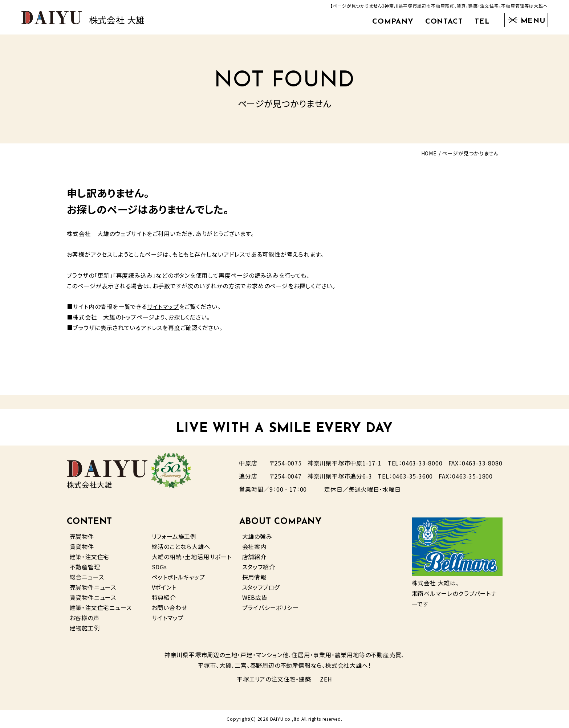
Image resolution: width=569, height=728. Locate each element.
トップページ (138, 317)
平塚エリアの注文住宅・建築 (274, 679)
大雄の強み (257, 536)
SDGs (159, 567)
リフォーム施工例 (174, 536)
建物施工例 (85, 628)
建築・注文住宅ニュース (101, 607)
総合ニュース (87, 577)
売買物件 (82, 536)
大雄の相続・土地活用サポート (192, 557)
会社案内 (254, 546)
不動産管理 (85, 567)
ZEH (326, 679)
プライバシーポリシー (271, 607)
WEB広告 (255, 597)
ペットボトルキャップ (178, 577)
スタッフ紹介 (259, 567)
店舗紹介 (254, 557)
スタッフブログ (261, 587)
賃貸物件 (82, 546)
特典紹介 (164, 597)
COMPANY (393, 22)
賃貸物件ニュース (93, 597)
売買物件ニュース (93, 587)
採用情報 (254, 577)
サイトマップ (163, 306)
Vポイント (164, 587)
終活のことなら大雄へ (181, 546)
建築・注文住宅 (90, 557)
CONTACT (444, 22)
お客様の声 (85, 618)
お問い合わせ (170, 607)
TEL (482, 22)
